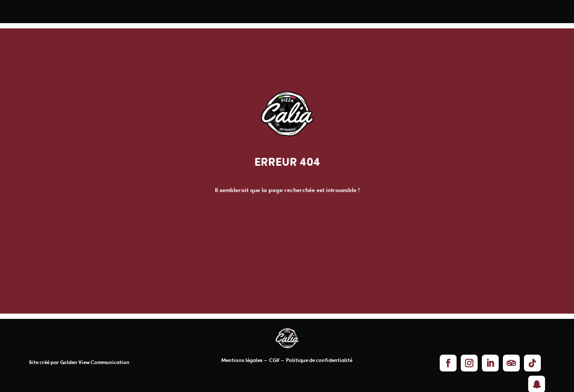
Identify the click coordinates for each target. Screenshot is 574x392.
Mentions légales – (245, 361)
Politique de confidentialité (319, 361)
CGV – (276, 361)
